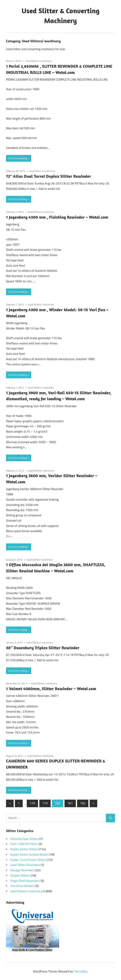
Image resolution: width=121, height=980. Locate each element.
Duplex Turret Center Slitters (29, 860)
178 (32, 803)
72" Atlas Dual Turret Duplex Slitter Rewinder (49, 176)
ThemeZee (80, 971)
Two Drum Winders (22, 886)
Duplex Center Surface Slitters (29, 854)
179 (45, 803)
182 (83, 803)
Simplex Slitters (20, 875)
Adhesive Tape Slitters (24, 839)
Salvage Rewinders (22, 870)
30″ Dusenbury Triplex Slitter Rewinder (43, 648)
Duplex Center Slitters (24, 849)
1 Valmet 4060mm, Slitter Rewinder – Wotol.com (51, 689)
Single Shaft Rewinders (25, 881)
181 (70, 803)
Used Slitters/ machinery (38, 61)
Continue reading (18, 158)
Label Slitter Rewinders (25, 865)
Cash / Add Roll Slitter (24, 844)
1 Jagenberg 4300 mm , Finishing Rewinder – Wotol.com (57, 217)
